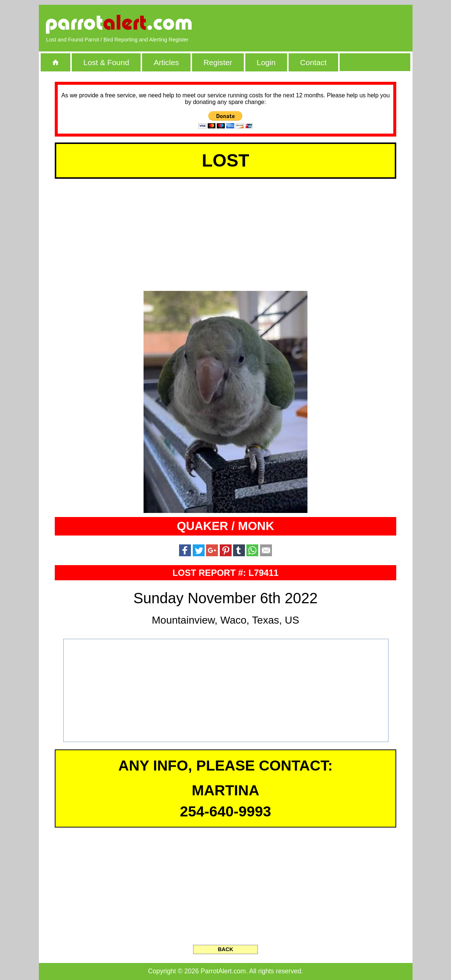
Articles (166, 62)
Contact (313, 62)
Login (266, 62)
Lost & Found (106, 62)
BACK (226, 949)
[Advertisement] (320, 24)
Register (218, 62)
